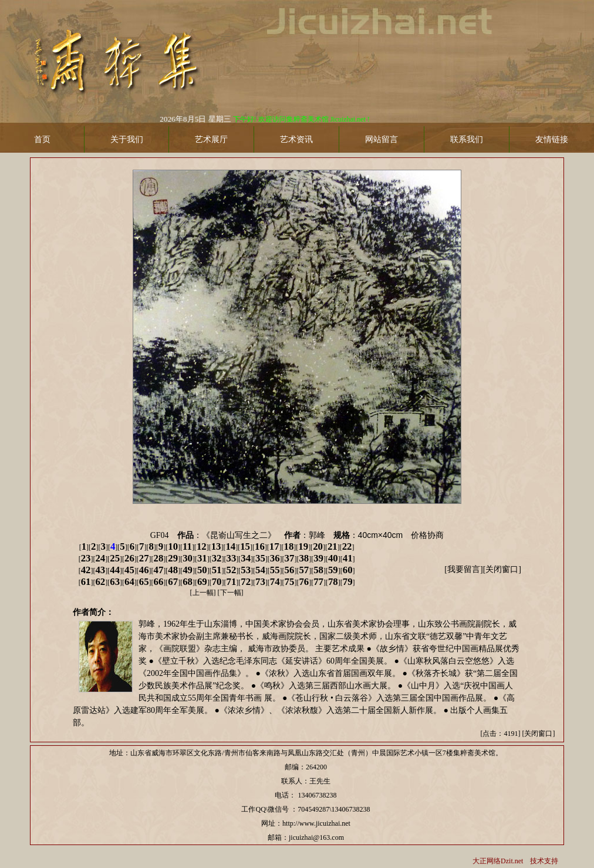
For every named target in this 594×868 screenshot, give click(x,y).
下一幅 (231, 593)
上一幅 (203, 593)
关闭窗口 (502, 569)
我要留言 (464, 569)
